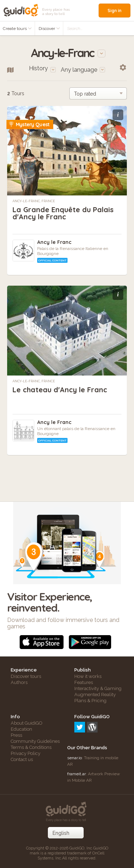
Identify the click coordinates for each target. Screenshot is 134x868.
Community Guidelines (35, 741)
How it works (88, 676)
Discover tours (26, 676)
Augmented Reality (95, 695)
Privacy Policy (26, 753)
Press (16, 735)
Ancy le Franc (54, 242)
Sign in (115, 11)
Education (21, 729)
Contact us (22, 759)
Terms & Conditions (31, 747)
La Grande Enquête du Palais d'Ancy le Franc (63, 213)
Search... (75, 29)
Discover (49, 29)
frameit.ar (76, 774)
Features (84, 682)
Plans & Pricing (90, 701)
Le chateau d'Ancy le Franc (60, 390)
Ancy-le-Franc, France (34, 201)
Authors (19, 682)
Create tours (17, 29)
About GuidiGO (27, 723)
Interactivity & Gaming (98, 688)
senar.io (75, 758)
